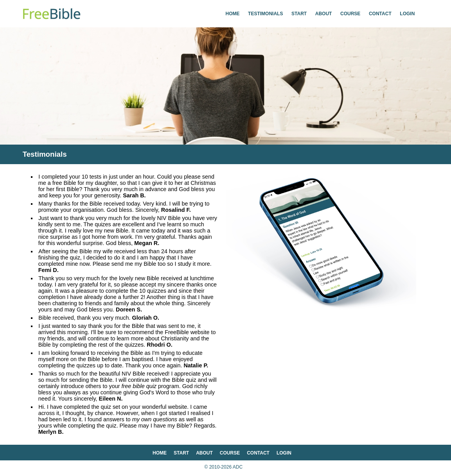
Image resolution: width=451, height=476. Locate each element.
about (324, 14)
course (350, 14)
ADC (238, 467)
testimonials (265, 14)
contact (380, 14)
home (233, 14)
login (407, 14)
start (299, 14)
